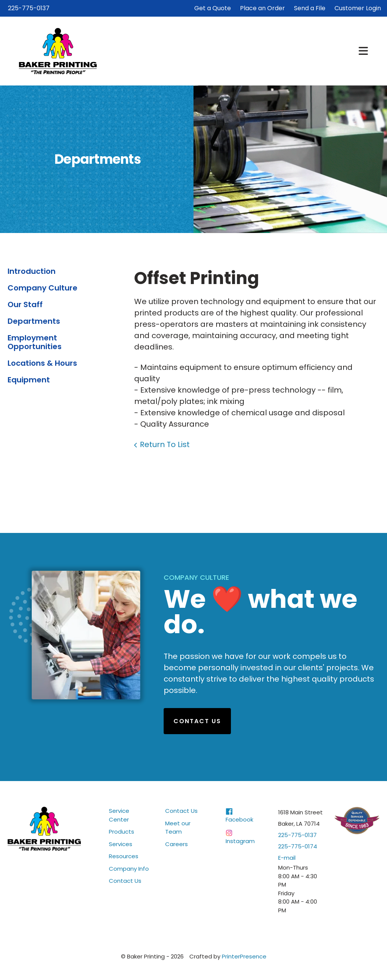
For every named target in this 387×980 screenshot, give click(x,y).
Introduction (32, 271)
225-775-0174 (298, 846)
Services (121, 844)
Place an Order (262, 8)
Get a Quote (213, 8)
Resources (124, 856)
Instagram (240, 841)
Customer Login (358, 8)
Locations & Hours (42, 363)
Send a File (310, 8)
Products (122, 832)
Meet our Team (178, 828)
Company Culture (43, 288)
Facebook (239, 819)
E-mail (287, 858)
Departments (34, 321)
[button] (363, 51)
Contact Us (197, 721)
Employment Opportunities (35, 342)
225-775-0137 (29, 8)
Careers (176, 844)
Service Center (119, 815)
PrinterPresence (244, 956)
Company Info (129, 869)
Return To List (165, 444)
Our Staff (25, 304)
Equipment (29, 380)
